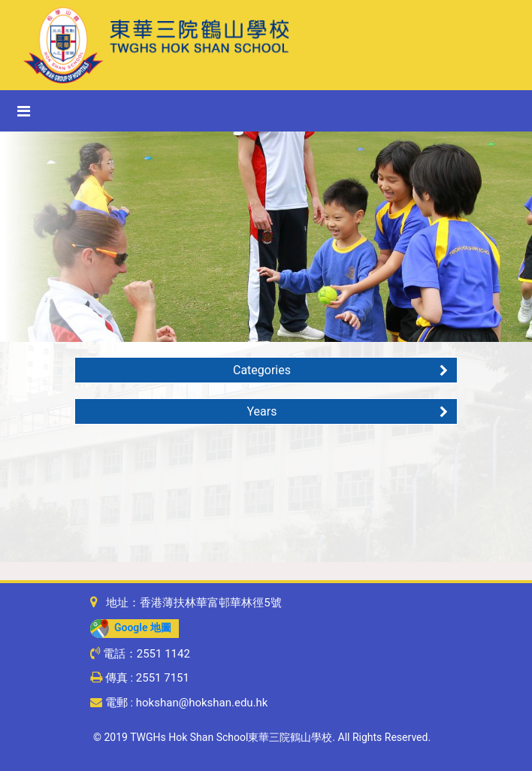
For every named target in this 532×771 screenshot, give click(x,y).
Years (348, 411)
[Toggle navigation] (24, 111)
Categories (340, 370)
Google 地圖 (131, 627)
